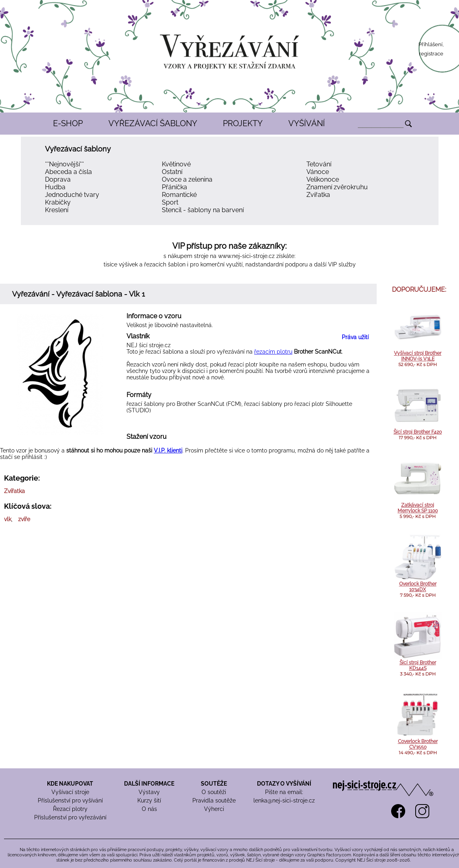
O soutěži (214, 792)
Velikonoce (323, 179)
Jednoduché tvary (72, 195)
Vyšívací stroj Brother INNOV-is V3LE (418, 356)
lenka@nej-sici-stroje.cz (284, 800)
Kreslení (57, 210)
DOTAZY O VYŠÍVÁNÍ (284, 784)
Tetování (319, 164)
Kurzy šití (149, 800)
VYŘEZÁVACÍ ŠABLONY (153, 123)
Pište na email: (284, 792)
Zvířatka (318, 195)
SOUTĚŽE (214, 784)
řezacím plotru (273, 352)
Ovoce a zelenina (187, 179)
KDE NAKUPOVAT (70, 784)
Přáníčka (174, 187)
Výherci (214, 809)
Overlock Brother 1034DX (418, 587)
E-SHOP (68, 123)
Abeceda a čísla (68, 172)
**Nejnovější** (64, 164)
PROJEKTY (243, 123)
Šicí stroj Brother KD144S (418, 665)
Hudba (55, 187)
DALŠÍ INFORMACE (149, 784)
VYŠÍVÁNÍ (307, 123)
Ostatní (172, 172)
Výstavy (149, 792)
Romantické (179, 195)
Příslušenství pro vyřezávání (70, 817)
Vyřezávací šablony (78, 149)
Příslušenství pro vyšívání (70, 800)
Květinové (176, 164)
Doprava (58, 179)
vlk (8, 519)
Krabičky (58, 202)
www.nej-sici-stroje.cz (246, 256)
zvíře (24, 519)
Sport (170, 202)
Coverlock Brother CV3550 (418, 744)
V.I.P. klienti (168, 450)
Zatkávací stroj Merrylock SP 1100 (418, 508)
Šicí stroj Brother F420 (418, 432)
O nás (149, 809)
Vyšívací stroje (70, 792)
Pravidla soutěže (214, 800)
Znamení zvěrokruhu (337, 187)
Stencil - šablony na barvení (203, 210)
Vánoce (318, 172)
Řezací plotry (70, 809)
